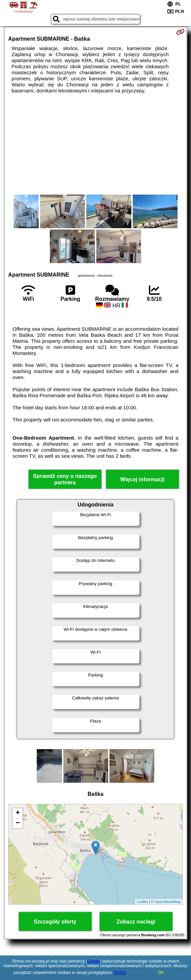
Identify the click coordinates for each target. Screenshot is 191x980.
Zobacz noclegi (136, 922)
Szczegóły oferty (55, 922)
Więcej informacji (142, 479)
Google (93, 961)
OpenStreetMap (168, 902)
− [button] (18, 823)
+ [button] (18, 813)
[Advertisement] (96, 144)
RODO (120, 973)
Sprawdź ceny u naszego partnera (65, 479)
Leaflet (142, 902)
